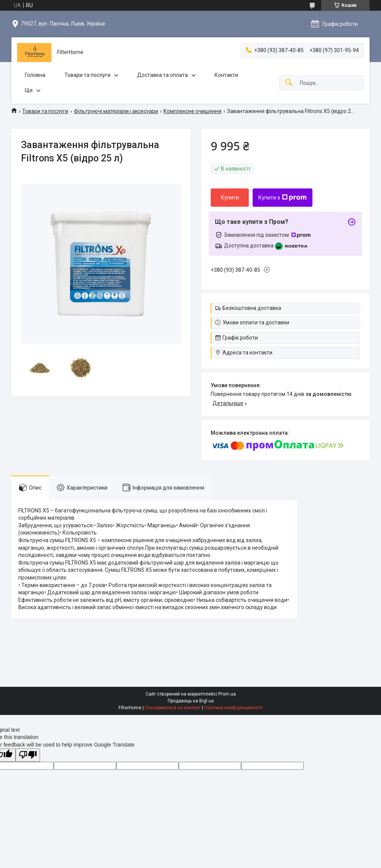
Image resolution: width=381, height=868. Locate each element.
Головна (35, 75)
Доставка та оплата (162, 75)
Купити (230, 198)
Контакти (226, 75)
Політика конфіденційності (233, 708)
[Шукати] (289, 83)
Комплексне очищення (192, 111)
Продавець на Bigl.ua (191, 701)
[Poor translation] (28, 755)
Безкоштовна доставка (252, 308)
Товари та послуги (87, 75)
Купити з (283, 198)
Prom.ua (227, 694)
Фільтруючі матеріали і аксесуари (116, 111)
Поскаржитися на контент (173, 708)
